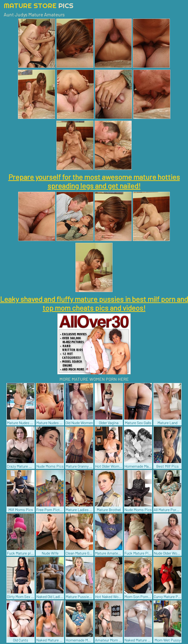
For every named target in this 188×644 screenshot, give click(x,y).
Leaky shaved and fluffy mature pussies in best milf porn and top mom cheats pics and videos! (94, 303)
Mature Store (39, 5)
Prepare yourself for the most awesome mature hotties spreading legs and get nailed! (94, 181)
